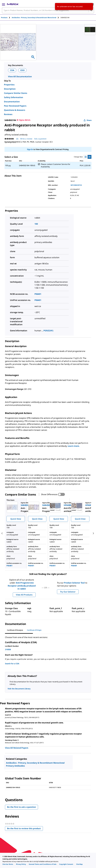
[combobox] (48, 10)
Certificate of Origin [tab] (34, 630)
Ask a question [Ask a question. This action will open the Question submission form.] (40, 139)
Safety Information (13, 97)
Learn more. (74, 446)
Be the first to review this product (25, 829)
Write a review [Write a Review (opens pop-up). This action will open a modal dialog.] (26, 139)
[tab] (6, 18)
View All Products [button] (24, 595)
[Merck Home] (13, 4)
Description (10, 89)
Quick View (16, 519)
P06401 (38, 294)
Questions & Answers (15, 110)
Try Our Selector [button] (68, 592)
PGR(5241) (48, 331)
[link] (8, 864)
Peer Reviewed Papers (15, 106)
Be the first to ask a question (21, 807)
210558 (8, 649)
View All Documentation (20, 76)
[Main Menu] (3, 4)
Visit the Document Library (19, 689)
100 (36, 224)
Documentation (12, 102)
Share (88, 120)
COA (12, 70)
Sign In (30, 149)
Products (4, 18)
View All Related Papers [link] (17, 748)
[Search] (91, 10)
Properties (9, 85)
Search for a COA (12, 664)
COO (22, 70)
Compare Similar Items (16, 93)
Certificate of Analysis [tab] (15, 630)
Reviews (8, 114)
